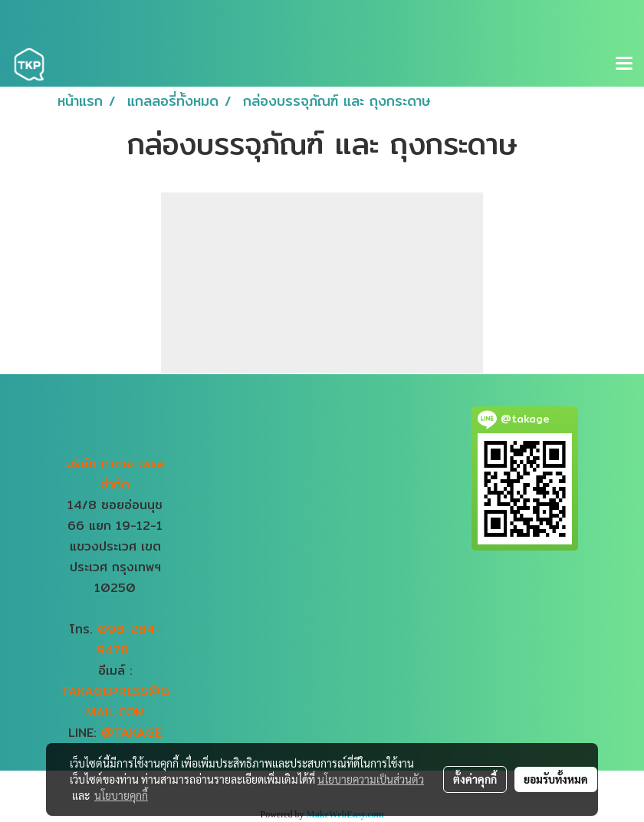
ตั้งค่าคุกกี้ (475, 779)
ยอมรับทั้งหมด (556, 779)
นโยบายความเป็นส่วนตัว (371, 779)
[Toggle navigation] (624, 64)
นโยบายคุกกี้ (121, 795)
